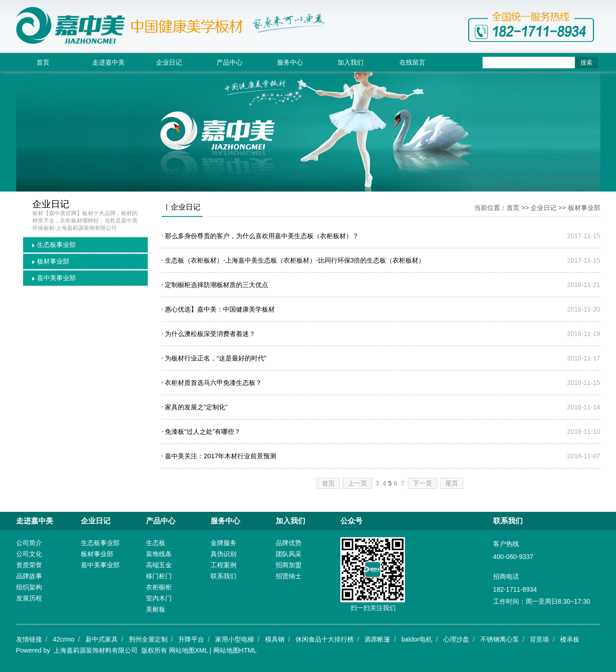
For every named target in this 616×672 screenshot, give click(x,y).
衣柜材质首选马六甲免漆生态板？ (213, 383)
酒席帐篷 (377, 639)
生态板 (156, 543)
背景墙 (539, 639)
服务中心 (290, 62)
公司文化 (29, 554)
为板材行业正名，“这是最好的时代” (215, 358)
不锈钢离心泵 (500, 639)
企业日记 (169, 62)
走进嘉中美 (109, 62)
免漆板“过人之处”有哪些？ (202, 432)
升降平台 (191, 639)
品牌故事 (29, 576)
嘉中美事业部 (56, 278)
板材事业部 (53, 261)
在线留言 (412, 62)
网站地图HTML (235, 650)
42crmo (63, 639)
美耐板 (156, 609)
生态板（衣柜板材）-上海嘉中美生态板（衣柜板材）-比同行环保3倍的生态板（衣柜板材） (295, 260)
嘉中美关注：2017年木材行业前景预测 (220, 456)
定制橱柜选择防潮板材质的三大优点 (217, 285)
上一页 (357, 483)
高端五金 (159, 565)
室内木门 (159, 598)
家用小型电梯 (235, 639)
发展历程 (29, 598)
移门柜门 (159, 576)
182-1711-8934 (515, 589)
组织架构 (29, 587)
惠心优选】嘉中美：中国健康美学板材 (220, 309)
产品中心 (229, 62)
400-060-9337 (513, 557)
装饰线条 (159, 554)
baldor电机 (417, 639)
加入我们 (350, 62)
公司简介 (29, 543)
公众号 (351, 521)
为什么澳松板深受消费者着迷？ (210, 334)
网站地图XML (188, 650)
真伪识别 (223, 554)
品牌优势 (289, 543)
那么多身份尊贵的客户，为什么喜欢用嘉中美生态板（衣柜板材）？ (262, 236)
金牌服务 (223, 543)
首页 (43, 62)
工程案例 (223, 565)
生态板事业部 (56, 245)
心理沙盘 (456, 639)
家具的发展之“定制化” (196, 407)
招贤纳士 (289, 576)
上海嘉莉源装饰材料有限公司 (96, 650)
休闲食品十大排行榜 (325, 639)
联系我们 (223, 576)
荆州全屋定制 (148, 639)
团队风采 (289, 554)
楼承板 (570, 639)
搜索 (586, 63)
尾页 (452, 483)
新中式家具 (102, 639)
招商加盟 (289, 565)
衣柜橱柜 (159, 587)
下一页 (423, 483)
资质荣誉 (29, 565)
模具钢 (275, 639)
